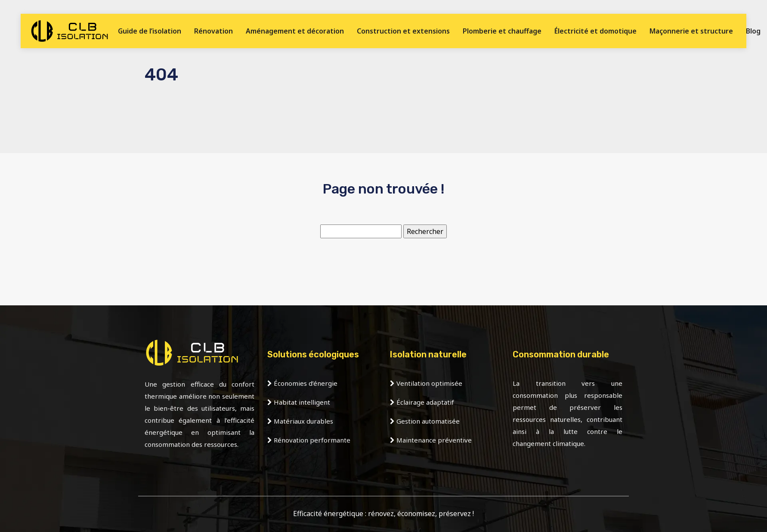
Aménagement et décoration (295, 31)
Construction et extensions (403, 31)
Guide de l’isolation (150, 31)
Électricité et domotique (595, 31)
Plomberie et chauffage (502, 31)
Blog (753, 31)
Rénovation (213, 31)
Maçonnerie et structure (691, 31)
